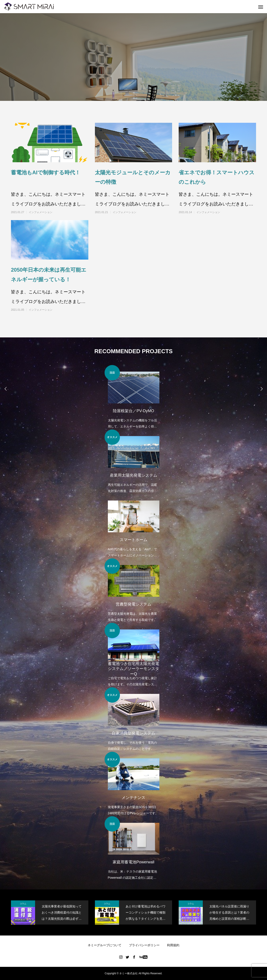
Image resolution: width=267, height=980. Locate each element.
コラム (23, 904)
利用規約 (173, 945)
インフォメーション (41, 212)
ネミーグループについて (105, 945)
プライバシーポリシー (144, 945)
